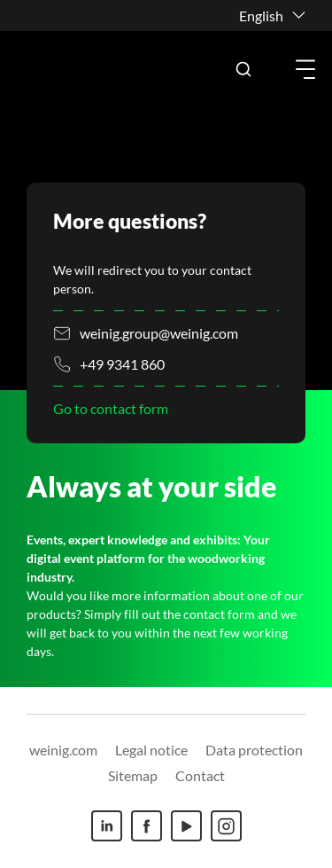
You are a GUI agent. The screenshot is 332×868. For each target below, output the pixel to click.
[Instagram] (226, 826)
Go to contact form (111, 408)
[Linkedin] (107, 826)
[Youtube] (186, 826)
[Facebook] (147, 826)
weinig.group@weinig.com (159, 333)
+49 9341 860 (122, 364)
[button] (243, 69)
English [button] (261, 16)
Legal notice (151, 750)
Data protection (254, 750)
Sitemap (133, 775)
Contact (200, 775)
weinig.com (63, 750)
